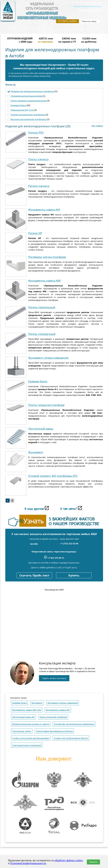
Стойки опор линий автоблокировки (31, 738)
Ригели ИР (35, 233)
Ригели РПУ (36, 133)
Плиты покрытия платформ (46, 405)
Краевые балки (19, 105)
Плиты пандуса (38, 159)
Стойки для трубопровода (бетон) (71, 738)
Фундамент (36, 452)
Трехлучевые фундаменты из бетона (54, 731)
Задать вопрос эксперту (54, 678)
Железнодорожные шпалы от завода (31, 724)
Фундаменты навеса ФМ (44, 281)
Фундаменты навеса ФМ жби (27, 710)
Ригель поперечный (42, 334)
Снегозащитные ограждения (27, 745)
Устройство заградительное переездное (74, 724)
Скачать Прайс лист (34, 576)
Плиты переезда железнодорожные (29, 101)
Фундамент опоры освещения (48, 358)
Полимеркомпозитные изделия (27, 96)
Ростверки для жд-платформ (47, 257)
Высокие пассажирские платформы (29, 119)
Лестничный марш (41, 429)
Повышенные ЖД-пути (23, 110)
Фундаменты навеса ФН (44, 210)
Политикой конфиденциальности (28, 863)
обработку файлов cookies (69, 860)
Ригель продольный (42, 307)
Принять (93, 862)
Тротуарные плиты (22, 731)
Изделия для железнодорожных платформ (32, 91)
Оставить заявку (67, 21)
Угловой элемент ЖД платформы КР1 (53, 476)
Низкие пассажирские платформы (28, 115)
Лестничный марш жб (23, 717)
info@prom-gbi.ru (90, 10)
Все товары (97, 126)
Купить (74, 576)
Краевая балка (38, 381)
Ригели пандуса (39, 186)
